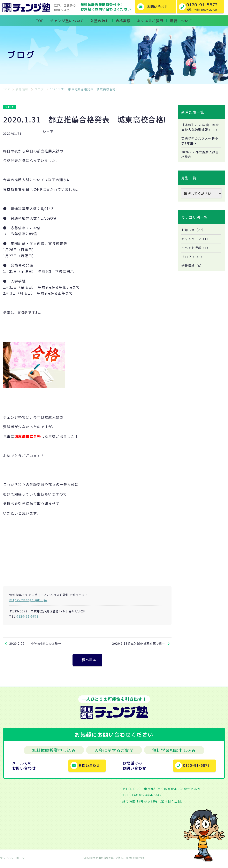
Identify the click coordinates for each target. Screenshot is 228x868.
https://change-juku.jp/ (28, 600)
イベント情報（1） (197, 255)
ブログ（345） (193, 265)
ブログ (10, 107)
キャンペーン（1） (197, 246)
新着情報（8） (193, 274)
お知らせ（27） (194, 237)
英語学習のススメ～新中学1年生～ (201, 147)
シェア (48, 131)
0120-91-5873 (28, 616)
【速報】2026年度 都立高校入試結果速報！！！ (200, 130)
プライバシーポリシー (14, 861)
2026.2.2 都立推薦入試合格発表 (200, 161)
